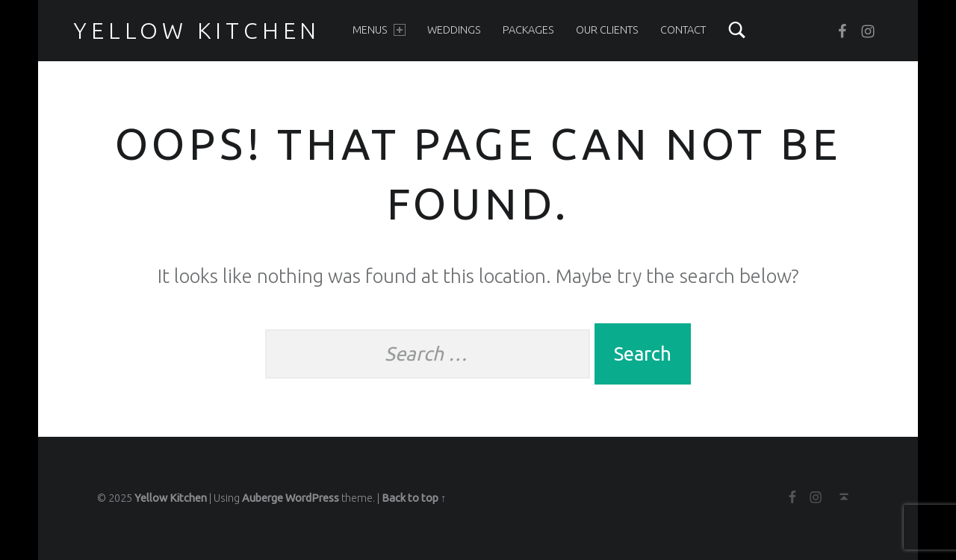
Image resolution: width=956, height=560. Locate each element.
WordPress (312, 498)
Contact (683, 30)
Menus (379, 30)
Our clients (607, 30)
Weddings (454, 30)
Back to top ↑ (414, 498)
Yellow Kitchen (197, 31)
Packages (528, 30)
